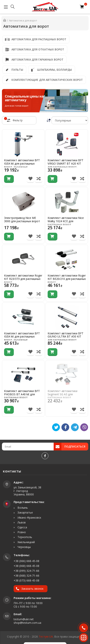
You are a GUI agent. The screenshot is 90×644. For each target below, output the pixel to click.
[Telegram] (75, 427)
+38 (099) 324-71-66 (26, 571)
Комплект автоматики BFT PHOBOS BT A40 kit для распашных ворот (22, 394)
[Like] (65, 427)
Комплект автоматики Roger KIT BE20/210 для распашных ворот (67, 279)
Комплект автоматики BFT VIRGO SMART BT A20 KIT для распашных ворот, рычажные (66, 165)
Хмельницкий (26, 542)
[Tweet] (56, 427)
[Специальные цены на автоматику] (45, 101)
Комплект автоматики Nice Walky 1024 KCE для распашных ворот (66, 221)
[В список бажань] (30, 179)
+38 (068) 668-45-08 (26, 566)
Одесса (22, 527)
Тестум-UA (46, 637)
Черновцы (24, 547)
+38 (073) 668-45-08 (26, 580)
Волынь (22, 508)
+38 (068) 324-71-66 (26, 576)
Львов (21, 522)
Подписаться (75, 446)
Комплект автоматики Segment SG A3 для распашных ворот (62, 394)
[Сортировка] (70, 120)
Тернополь (24, 537)
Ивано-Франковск (29, 518)
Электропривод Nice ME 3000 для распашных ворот (22, 220)
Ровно (21, 532)
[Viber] (84, 427)
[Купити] (9, 179)
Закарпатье (25, 513)
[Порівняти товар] (39, 179)
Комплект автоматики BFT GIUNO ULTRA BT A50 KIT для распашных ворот (66, 337)
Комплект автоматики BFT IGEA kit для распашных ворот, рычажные (22, 164)
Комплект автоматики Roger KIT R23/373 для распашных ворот (23, 279)
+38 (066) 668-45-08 (26, 561)
